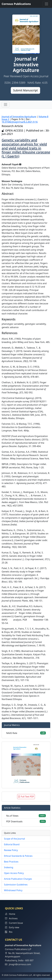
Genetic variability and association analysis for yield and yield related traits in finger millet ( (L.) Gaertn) (26, 148)
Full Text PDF (26, 797)
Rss (9, 932)
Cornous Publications (16, 4)
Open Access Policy (14, 873)
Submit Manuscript (25, 90)
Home (10, 914)
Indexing (9, 867)
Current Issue (14, 923)
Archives (11, 918)
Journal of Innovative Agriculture (19, 117)
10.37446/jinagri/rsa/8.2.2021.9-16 (20, 122)
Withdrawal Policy (13, 890)
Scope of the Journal (14, 839)
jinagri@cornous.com (20, 964)
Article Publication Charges (18, 879)
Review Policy (11, 850)
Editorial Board (12, 844)
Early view (12, 927)
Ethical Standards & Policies (18, 856)
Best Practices (11, 862)
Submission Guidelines (16, 885)
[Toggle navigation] (46, 4)
